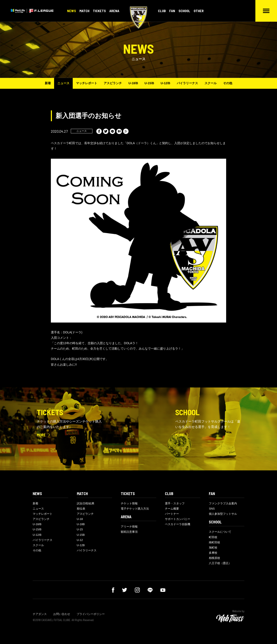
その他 (228, 83)
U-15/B (149, 83)
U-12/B (165, 83)
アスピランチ (113, 83)
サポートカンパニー (178, 519)
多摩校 (213, 553)
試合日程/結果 (86, 503)
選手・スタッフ (175, 503)
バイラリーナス (187, 83)
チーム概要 (172, 509)
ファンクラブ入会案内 (223, 503)
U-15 (80, 529)
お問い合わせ (62, 614)
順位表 (81, 509)
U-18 (80, 519)
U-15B (81, 535)
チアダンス (40, 614)
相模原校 (214, 558)
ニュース (63, 83)
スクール (211, 83)
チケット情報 (129, 503)
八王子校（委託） (220, 563)
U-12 (80, 540)
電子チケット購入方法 (135, 509)
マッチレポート (87, 83)
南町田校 (214, 542)
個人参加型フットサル (223, 514)
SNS (212, 509)
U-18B (81, 524)
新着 (48, 83)
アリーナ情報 (129, 527)
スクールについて (220, 532)
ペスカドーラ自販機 (178, 524)
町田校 (213, 537)
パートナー (172, 514)
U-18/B (133, 83)
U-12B (81, 545)
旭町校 (213, 548)
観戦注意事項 (129, 532)
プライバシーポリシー (91, 614)
